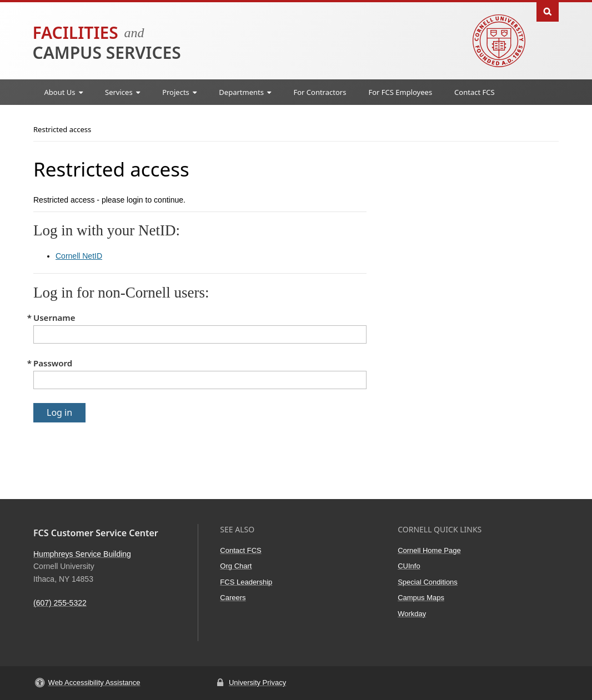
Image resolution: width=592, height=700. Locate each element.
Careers (233, 598)
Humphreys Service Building (82, 554)
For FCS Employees (400, 92)
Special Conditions (428, 582)
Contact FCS (475, 92)
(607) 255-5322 (60, 603)
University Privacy (257, 683)
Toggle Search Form (548, 11)
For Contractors (320, 92)
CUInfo (409, 566)
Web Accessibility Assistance (94, 683)
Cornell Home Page (429, 550)
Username (54, 318)
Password (53, 363)
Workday (412, 614)
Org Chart (236, 566)
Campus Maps (421, 598)
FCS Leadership (246, 582)
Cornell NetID (79, 256)
